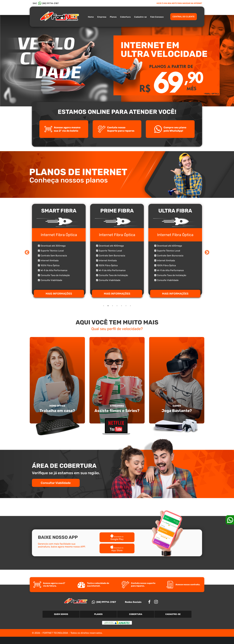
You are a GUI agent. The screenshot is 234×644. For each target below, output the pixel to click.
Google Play (117, 538)
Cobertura (125, 17)
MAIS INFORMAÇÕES (59, 294)
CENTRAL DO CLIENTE (184, 17)
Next (207, 252)
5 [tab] (121, 306)
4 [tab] (117, 306)
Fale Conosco (157, 17)
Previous (27, 252)
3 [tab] (113, 306)
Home (91, 17)
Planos (113, 17)
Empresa (102, 17)
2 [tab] (108, 306)
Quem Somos (61, 614)
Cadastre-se (140, 17)
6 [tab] (126, 306)
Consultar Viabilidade (56, 483)
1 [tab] (104, 306)
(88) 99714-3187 (104, 602)
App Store (117, 549)
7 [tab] (130, 306)
